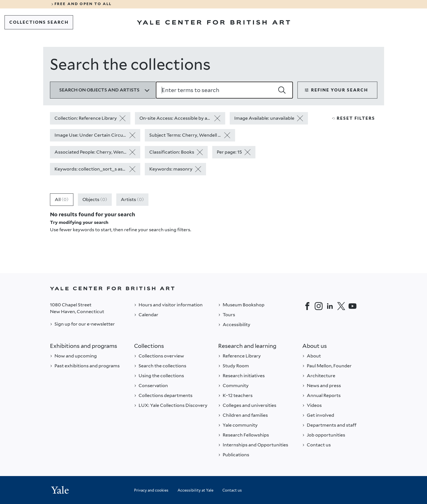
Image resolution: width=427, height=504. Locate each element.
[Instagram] (319, 306)
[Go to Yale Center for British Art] (213, 22)
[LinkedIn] (330, 306)
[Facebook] (307, 306)
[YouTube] (352, 306)
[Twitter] (341, 306)
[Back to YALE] (214, 288)
